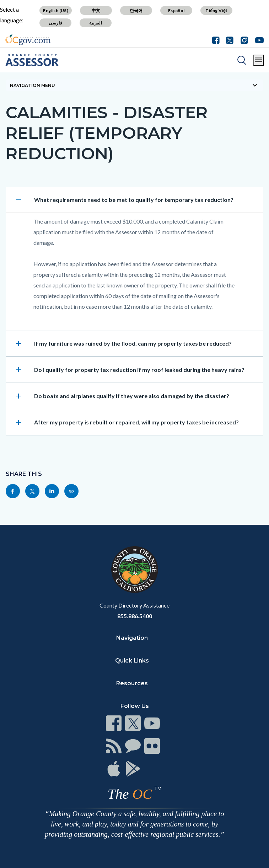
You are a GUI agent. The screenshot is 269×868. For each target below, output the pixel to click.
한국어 (136, 10)
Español (176, 10)
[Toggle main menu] (259, 60)
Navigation (132, 638)
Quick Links (132, 661)
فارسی (55, 23)
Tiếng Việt (216, 10)
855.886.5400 (135, 616)
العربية (96, 23)
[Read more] (28, 40)
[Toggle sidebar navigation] (134, 85)
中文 (96, 10)
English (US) (56, 10)
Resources (132, 683)
